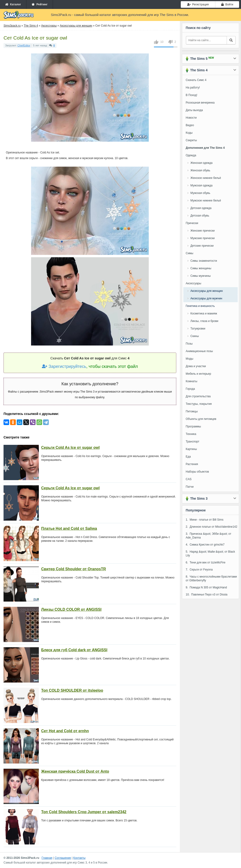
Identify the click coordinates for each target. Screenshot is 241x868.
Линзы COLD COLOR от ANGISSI (71, 609)
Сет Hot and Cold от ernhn (65, 731)
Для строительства (198, 396)
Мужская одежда (201, 185)
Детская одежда (201, 208)
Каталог (13, 4)
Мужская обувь (200, 193)
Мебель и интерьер (198, 374)
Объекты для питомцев (201, 419)
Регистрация (198, 4)
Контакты (79, 858)
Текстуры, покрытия (199, 404)
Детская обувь (200, 216)
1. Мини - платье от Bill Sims (205, 520)
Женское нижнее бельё (206, 178)
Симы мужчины (201, 276)
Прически (192, 223)
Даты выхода (194, 110)
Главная (47, 858)
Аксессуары (193, 283)
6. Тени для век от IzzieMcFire (206, 563)
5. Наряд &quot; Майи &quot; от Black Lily (210, 554)
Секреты (191, 140)
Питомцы (192, 411)
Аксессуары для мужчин (206, 298)
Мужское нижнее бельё (206, 201)
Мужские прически (203, 238)
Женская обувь (200, 170)
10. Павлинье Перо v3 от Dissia (207, 595)
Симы (189, 253)
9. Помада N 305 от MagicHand (206, 587)
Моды (189, 359)
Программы (193, 426)
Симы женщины (201, 268)
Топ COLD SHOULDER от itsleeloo (72, 690)
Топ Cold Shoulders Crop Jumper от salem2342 (84, 812)
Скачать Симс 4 (196, 80)
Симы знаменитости (204, 261)
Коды (189, 133)
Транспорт (193, 442)
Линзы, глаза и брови (204, 321)
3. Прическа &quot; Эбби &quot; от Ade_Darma (209, 536)
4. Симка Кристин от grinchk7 (205, 545)
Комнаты (191, 381)
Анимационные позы (199, 351)
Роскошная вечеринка (200, 103)
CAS (189, 479)
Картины (191, 449)
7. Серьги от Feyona (199, 570)
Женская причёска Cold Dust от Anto (75, 771)
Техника (191, 434)
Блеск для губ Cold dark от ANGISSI (74, 650)
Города (190, 389)
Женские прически (203, 231)
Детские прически (202, 246)
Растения (192, 464)
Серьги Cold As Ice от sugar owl (70, 448)
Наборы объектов (197, 472)
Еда (188, 457)
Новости (191, 118)
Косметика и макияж (204, 313)
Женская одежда (201, 163)
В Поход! (191, 95)
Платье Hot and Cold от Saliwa (69, 528)
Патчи (190, 487)
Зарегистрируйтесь (64, 366)
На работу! (193, 88)
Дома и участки (196, 366)
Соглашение (63, 858)
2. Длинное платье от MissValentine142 (211, 527)
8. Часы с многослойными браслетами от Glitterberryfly (211, 579)
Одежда (191, 155)
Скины (195, 336)
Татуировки (198, 329)
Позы (189, 344)
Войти (227, 4)
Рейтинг (40, 4)
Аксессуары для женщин (207, 291)
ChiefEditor (24, 45)
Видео (190, 125)
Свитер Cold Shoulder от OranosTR (74, 569)
